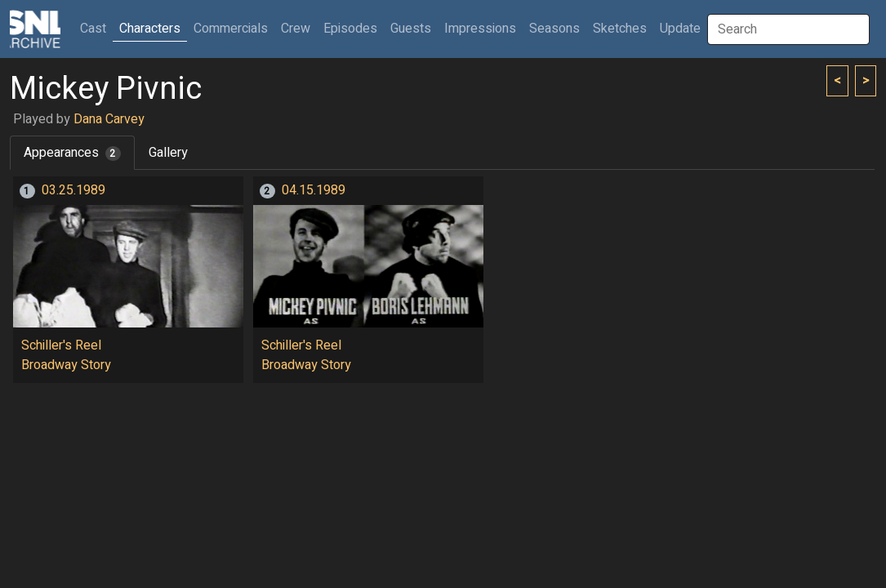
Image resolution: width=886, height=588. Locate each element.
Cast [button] (96, 28)
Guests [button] (411, 29)
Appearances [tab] (72, 153)
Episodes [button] (350, 29)
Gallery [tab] (168, 153)
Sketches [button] (620, 29)
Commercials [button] (231, 29)
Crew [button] (296, 29)
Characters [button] (150, 29)
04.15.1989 (314, 190)
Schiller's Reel (61, 345)
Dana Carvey (109, 119)
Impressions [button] (480, 29)
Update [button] (680, 29)
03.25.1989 (73, 190)
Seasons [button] (554, 29)
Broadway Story (66, 365)
